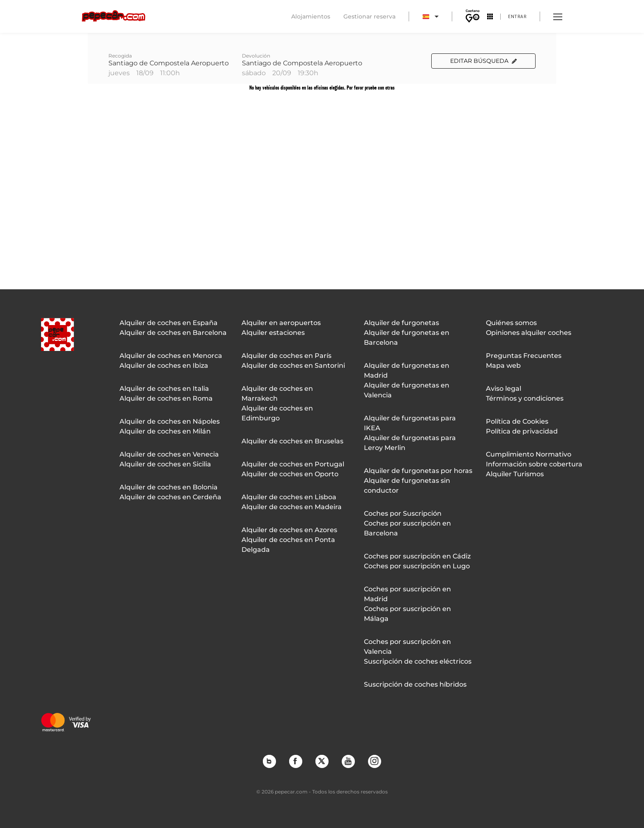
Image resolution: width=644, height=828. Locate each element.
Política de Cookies (517, 421)
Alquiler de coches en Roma (166, 398)
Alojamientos (311, 16)
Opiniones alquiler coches (529, 333)
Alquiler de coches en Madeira (292, 507)
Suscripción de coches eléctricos (418, 661)
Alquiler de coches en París (286, 356)
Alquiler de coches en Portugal (293, 464)
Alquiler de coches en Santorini (293, 366)
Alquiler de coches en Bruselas (292, 441)
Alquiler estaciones (273, 333)
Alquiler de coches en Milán (165, 431)
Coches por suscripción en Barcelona (407, 528)
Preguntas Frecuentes (524, 356)
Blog (269, 761)
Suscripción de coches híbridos (415, 684)
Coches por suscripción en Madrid (407, 594)
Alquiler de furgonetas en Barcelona (407, 338)
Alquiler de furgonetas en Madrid (407, 370)
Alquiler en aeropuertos (281, 323)
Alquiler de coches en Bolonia (169, 487)
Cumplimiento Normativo (529, 454)
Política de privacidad (522, 431)
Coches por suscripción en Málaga (407, 614)
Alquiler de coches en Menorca (171, 356)
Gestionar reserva (369, 16)
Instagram (374, 761)
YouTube (348, 761)
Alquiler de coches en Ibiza (164, 366)
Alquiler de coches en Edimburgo (277, 413)
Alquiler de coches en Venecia (169, 454)
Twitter (322, 761)
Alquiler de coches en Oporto (290, 474)
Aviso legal (504, 389)
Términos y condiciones (525, 398)
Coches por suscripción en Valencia (407, 647)
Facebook (295, 761)
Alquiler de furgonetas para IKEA (410, 423)
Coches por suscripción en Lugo (417, 566)
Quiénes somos (511, 323)
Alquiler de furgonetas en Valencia (407, 390)
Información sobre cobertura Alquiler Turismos (534, 469)
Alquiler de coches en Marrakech (277, 393)
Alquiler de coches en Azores (289, 530)
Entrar (517, 16)
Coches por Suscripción (403, 513)
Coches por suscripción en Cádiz (417, 556)
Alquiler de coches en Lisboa (289, 497)
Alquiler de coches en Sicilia (165, 464)
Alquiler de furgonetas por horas (418, 471)
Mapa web (503, 366)
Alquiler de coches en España (169, 323)
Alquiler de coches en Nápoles (170, 421)
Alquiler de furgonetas (401, 323)
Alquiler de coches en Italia (164, 389)
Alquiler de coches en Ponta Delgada (288, 545)
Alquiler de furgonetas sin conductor (407, 485)
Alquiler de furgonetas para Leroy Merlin (410, 443)
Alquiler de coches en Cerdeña (170, 497)
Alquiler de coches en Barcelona (173, 333)
